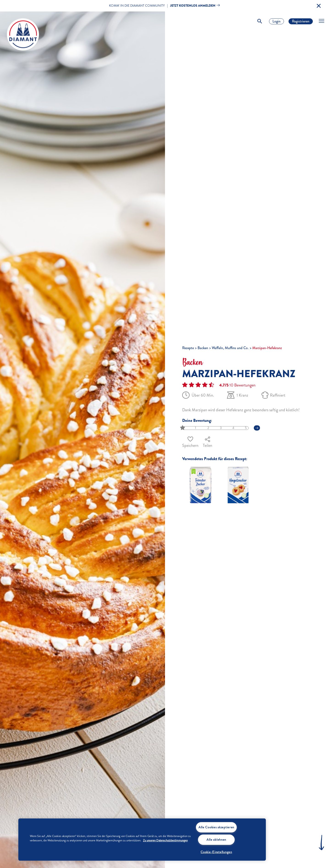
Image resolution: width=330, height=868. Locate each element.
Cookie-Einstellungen (216, 852)
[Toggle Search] (260, 21)
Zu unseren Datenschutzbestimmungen (165, 840)
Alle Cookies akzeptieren (216, 827)
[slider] (183, 428)
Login (276, 21)
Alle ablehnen (216, 840)
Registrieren (301, 21)
